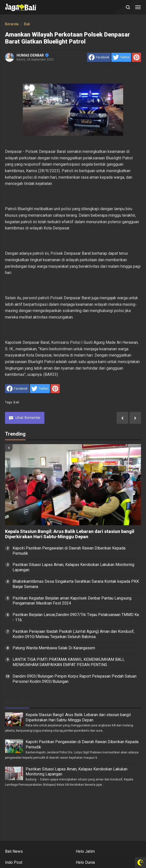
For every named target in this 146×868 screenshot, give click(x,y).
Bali (16, 402)
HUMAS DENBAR (33, 55)
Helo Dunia (85, 862)
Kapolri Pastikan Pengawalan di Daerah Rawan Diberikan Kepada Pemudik (69, 551)
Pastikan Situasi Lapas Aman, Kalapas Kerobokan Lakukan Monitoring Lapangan (73, 567)
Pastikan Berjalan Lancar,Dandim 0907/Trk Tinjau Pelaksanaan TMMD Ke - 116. (76, 617)
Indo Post (14, 862)
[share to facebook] (99, 57)
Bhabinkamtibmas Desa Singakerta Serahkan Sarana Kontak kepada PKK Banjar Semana (76, 584)
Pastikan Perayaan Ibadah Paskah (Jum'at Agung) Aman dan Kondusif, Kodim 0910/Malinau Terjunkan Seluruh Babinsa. (74, 634)
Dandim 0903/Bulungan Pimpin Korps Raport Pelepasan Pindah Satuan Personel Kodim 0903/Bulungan (75, 679)
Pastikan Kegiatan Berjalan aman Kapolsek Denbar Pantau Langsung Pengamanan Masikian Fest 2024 (72, 601)
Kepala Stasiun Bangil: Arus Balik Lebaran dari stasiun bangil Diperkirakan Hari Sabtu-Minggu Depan (70, 534)
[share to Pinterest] (136, 57)
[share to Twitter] (121, 57)
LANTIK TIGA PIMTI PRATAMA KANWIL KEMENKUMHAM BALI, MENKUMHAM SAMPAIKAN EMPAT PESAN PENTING (68, 662)
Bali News (14, 851)
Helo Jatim (85, 851)
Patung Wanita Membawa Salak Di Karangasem (54, 648)
